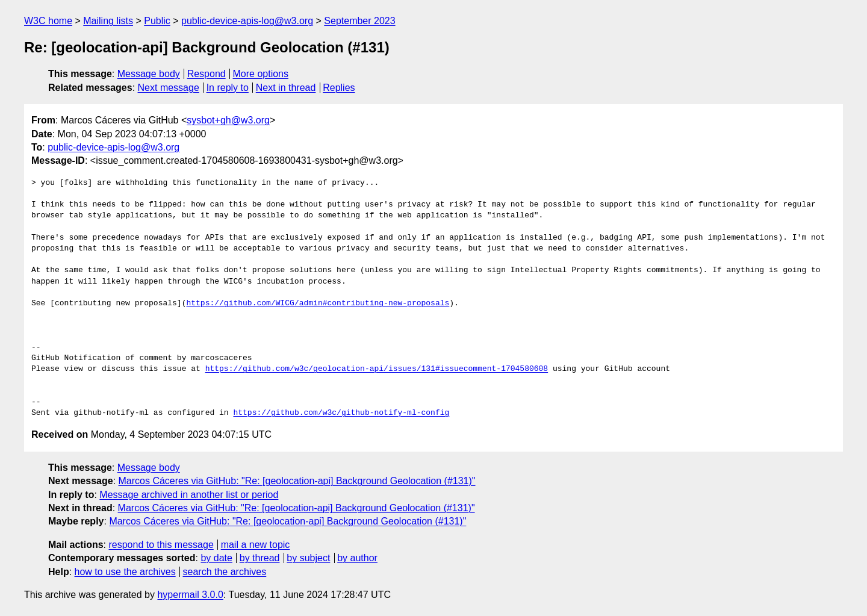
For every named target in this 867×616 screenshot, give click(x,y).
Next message (169, 88)
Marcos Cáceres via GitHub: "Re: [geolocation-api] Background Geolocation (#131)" (297, 481)
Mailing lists (108, 21)
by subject (308, 558)
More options (261, 74)
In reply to (228, 88)
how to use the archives (125, 572)
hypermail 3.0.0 (190, 595)
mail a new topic (256, 545)
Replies (339, 88)
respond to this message (161, 545)
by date (216, 558)
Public (157, 21)
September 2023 (359, 21)
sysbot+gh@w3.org (228, 120)
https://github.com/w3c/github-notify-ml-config (341, 413)
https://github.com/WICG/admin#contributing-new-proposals (318, 303)
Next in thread (286, 88)
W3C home (48, 21)
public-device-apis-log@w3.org (247, 21)
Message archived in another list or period (189, 495)
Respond (207, 74)
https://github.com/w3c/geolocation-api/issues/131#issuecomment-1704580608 (377, 369)
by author (357, 558)
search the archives (225, 572)
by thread (260, 558)
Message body (149, 74)
